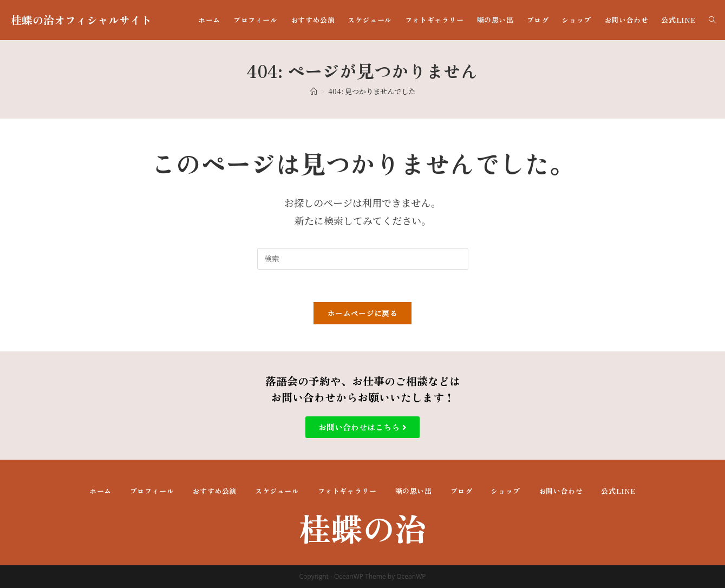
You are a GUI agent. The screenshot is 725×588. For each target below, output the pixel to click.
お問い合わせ (561, 491)
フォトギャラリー (347, 491)
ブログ (462, 491)
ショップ (505, 491)
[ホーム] (314, 91)
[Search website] (712, 20)
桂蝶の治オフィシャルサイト (81, 20)
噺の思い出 (414, 491)
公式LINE (618, 491)
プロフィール (152, 491)
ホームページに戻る (362, 313)
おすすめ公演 (214, 491)
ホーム (100, 491)
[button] (362, 427)
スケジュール (277, 491)
